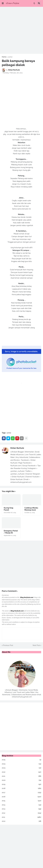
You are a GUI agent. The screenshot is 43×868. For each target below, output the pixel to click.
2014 (21, 805)
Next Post (36, 645)
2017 (21, 793)
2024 (21, 764)
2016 (21, 797)
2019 (21, 784)
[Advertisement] (21, 30)
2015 (21, 801)
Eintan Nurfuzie (17, 448)
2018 (21, 788)
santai (10, 57)
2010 (21, 821)
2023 (21, 768)
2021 (21, 776)
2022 (21, 772)
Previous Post (8, 645)
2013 (21, 809)
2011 (21, 817)
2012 (21, 813)
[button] (3, 3)
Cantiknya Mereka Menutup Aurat (31, 509)
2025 (21, 760)
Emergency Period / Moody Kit (11, 532)
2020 (21, 780)
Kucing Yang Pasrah (8, 509)
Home (4, 57)
